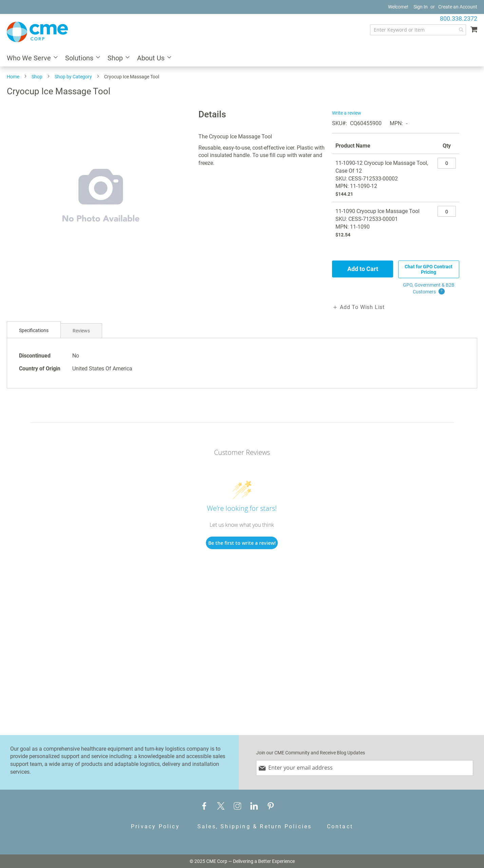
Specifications (34, 330)
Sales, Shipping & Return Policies (255, 826)
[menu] (242, 59)
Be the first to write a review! (242, 543)
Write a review (347, 113)
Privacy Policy (155, 826)
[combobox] (418, 30)
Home (13, 77)
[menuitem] (30, 59)
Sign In (421, 7)
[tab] (34, 331)
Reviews (81, 331)
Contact (340, 826)
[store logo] (37, 32)
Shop (37, 77)
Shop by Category (73, 77)
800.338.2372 (459, 18)
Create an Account (458, 7)
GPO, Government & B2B (429, 289)
